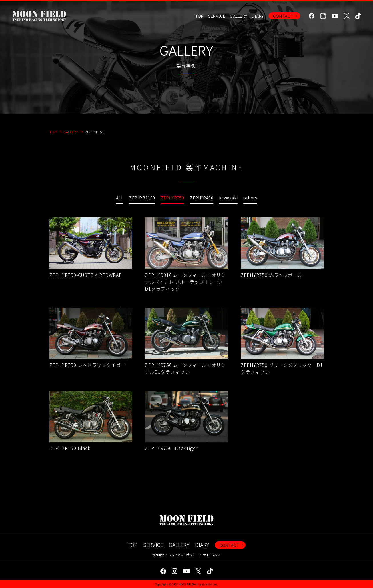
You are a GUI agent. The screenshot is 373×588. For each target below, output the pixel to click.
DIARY (258, 16)
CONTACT (283, 16)
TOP (199, 16)
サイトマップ (212, 555)
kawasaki (228, 198)
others (250, 198)
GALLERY (238, 16)
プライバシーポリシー (184, 555)
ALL (120, 198)
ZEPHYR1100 (142, 198)
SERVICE (153, 545)
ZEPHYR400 (202, 198)
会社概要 (158, 555)
